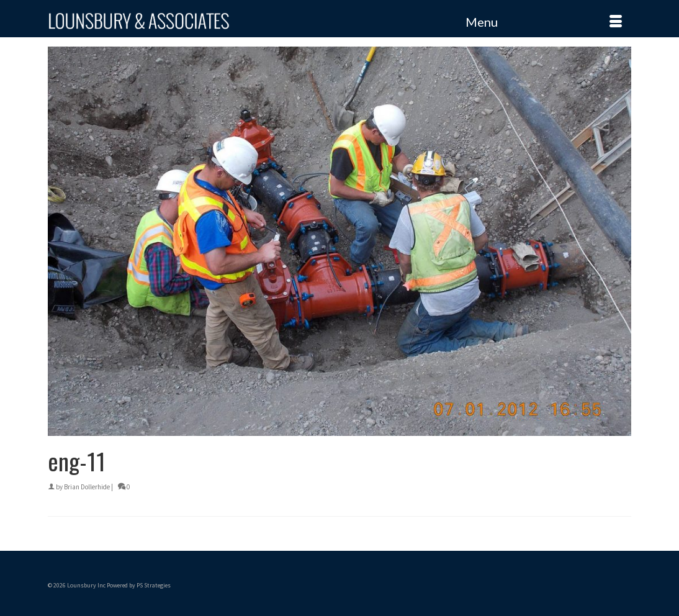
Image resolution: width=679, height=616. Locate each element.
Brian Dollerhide (87, 487)
